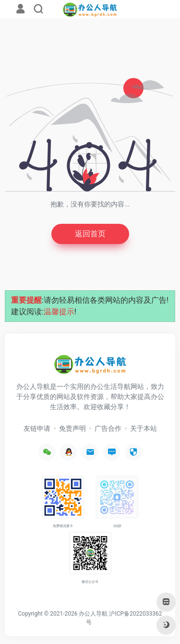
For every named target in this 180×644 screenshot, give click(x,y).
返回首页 (90, 234)
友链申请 (37, 428)
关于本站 (144, 428)
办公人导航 (93, 614)
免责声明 (72, 428)
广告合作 (108, 428)
